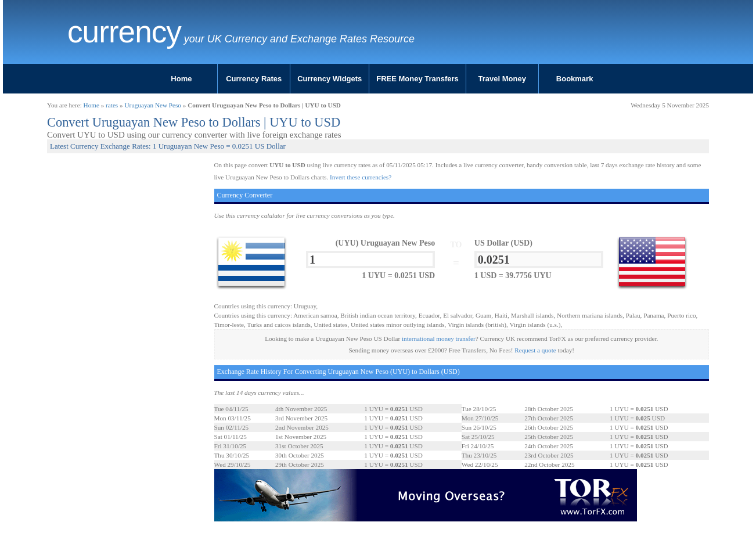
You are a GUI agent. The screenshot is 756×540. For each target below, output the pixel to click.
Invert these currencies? (361, 177)
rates (112, 105)
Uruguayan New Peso (153, 105)
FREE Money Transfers (417, 79)
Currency (124, 32)
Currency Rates (254, 79)
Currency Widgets (330, 79)
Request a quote (535, 350)
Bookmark (575, 79)
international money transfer (439, 339)
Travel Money (502, 79)
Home (181, 79)
